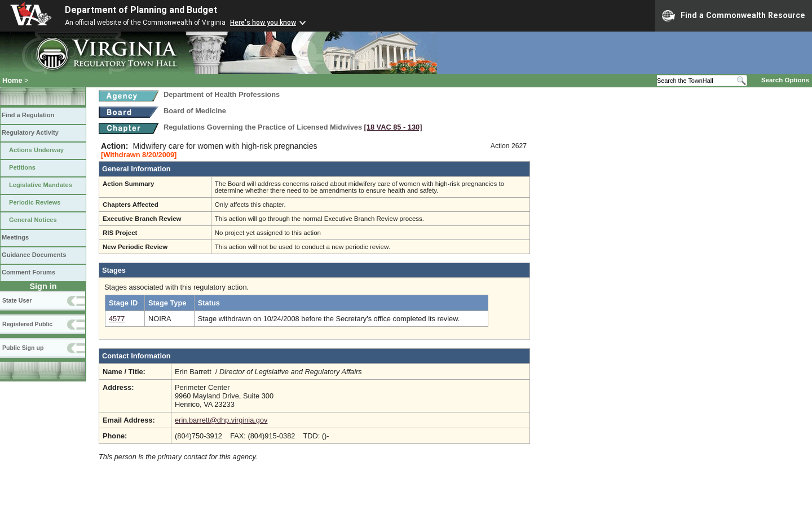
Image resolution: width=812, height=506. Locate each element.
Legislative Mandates (41, 185)
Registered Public (27, 324)
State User (17, 300)
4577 (117, 319)
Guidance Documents (34, 255)
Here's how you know (263, 23)
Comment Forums (28, 272)
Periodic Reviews (35, 202)
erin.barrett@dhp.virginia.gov (221, 420)
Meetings (15, 237)
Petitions (22, 167)
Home (12, 80)
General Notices (33, 220)
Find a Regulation (28, 115)
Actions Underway (36, 150)
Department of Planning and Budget (141, 10)
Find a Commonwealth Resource (734, 16)
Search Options (785, 80)
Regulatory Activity (30, 132)
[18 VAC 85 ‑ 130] (393, 127)
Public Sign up (23, 348)
